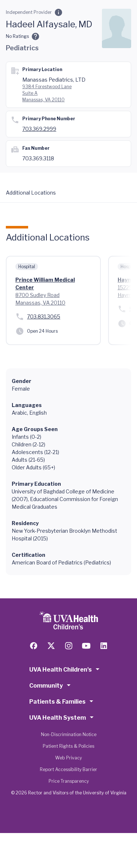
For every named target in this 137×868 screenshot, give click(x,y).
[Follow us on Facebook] (34, 646)
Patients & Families (62, 701)
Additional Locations (31, 193)
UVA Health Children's (66, 669)
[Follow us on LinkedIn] (104, 646)
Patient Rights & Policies (68, 746)
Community (51, 685)
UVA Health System (63, 717)
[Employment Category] (58, 12)
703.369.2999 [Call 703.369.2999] (39, 129)
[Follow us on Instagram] (69, 646)
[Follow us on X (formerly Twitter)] (51, 646)
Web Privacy (68, 758)
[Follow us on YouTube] (86, 646)
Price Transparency (69, 781)
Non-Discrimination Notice (69, 734)
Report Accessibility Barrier (68, 769)
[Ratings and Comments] (35, 36)
